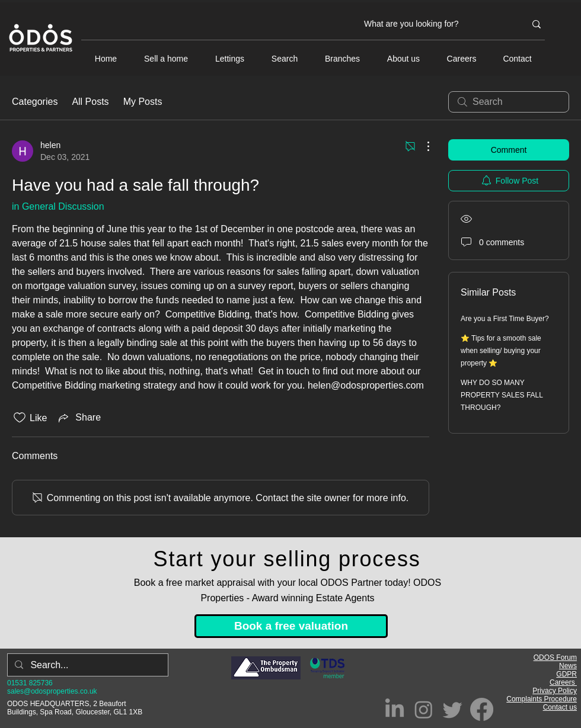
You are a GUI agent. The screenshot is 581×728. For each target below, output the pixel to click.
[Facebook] (482, 709)
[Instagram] (424, 709)
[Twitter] (453, 709)
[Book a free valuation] (291, 626)
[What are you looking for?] (436, 24)
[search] (509, 102)
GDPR (566, 674)
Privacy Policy (555, 691)
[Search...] (87, 665)
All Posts (90, 102)
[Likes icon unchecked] (20, 418)
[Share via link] (79, 418)
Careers (563, 682)
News (568, 666)
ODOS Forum (555, 658)
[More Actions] (422, 146)
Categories (35, 102)
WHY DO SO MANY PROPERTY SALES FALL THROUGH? (502, 395)
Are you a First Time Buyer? (505, 319)
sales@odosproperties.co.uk (52, 691)
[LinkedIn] (395, 709)
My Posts (143, 102)
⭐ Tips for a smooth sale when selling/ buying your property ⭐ (501, 351)
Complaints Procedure (542, 699)
